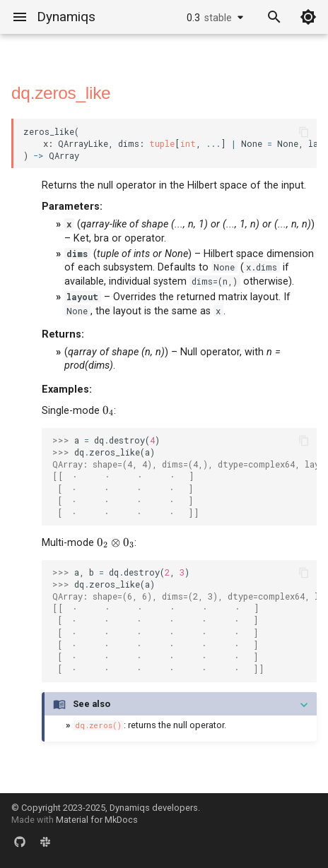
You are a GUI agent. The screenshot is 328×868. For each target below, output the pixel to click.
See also (92, 704)
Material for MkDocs (97, 820)
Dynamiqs (66, 17)
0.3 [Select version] (209, 18)
